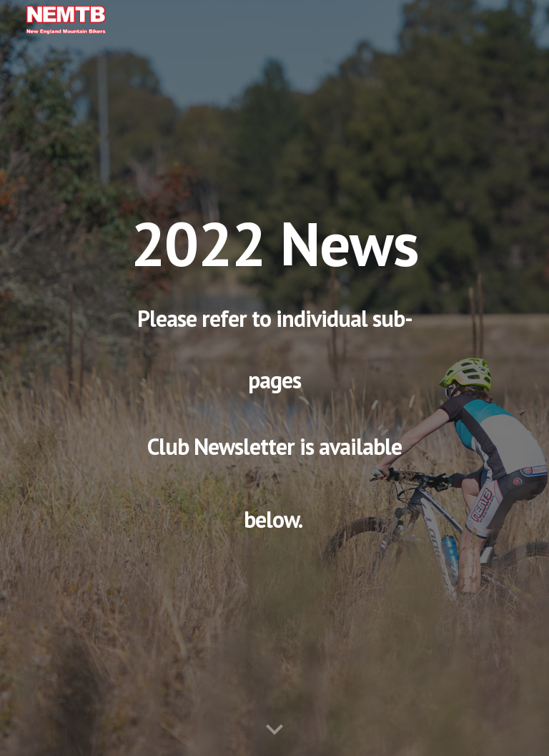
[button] (274, 730)
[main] (274, 378)
